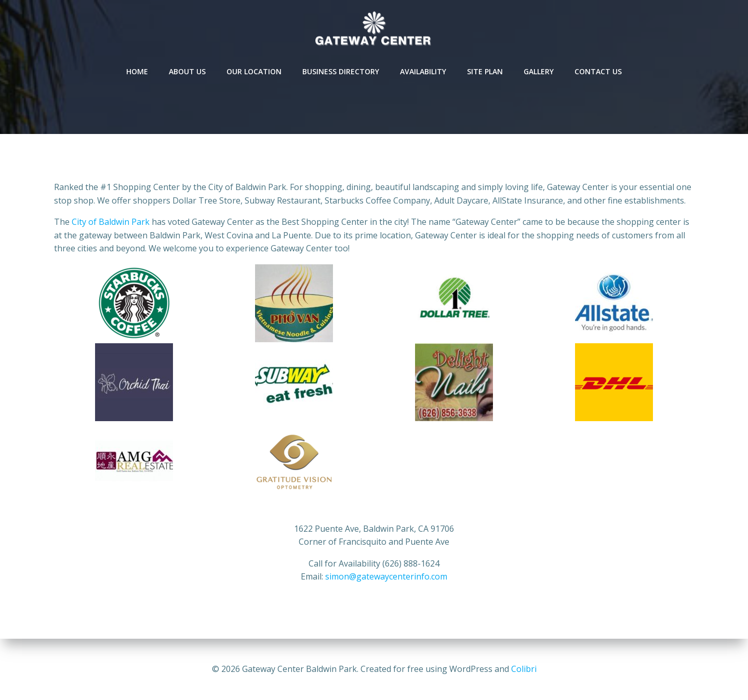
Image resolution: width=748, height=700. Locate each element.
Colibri (524, 669)
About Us (187, 71)
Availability (423, 71)
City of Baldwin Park (111, 222)
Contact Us (598, 71)
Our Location (254, 71)
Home (137, 71)
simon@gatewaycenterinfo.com (386, 576)
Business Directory (341, 71)
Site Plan (485, 71)
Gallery (539, 71)
